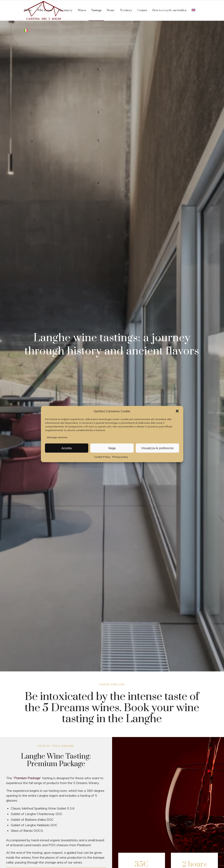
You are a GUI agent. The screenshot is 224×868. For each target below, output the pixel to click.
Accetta (67, 448)
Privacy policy (120, 457)
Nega (112, 448)
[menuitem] (28, 10)
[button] (177, 411)
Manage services (57, 437)
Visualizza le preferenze (157, 448)
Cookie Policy (102, 457)
